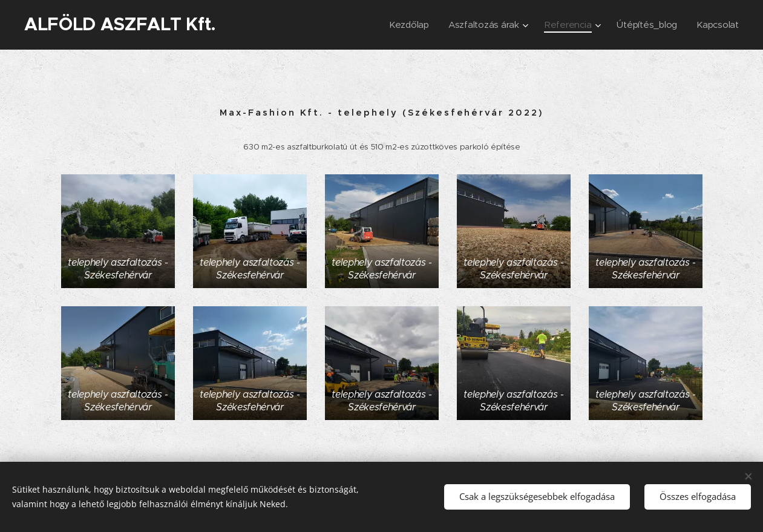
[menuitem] (404, 25)
